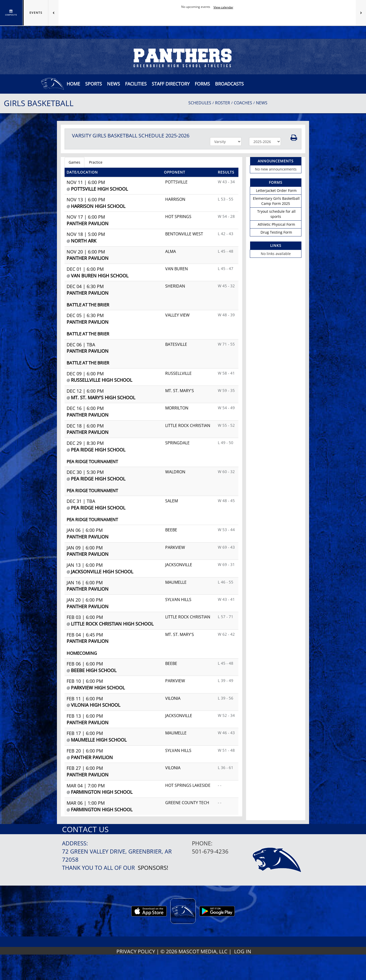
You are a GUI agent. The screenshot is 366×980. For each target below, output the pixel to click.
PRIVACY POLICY (136, 951)
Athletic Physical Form (276, 224)
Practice (96, 162)
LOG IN (243, 951)
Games (74, 162)
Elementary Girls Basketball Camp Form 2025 (276, 201)
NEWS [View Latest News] (262, 103)
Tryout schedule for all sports (276, 214)
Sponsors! (153, 868)
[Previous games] (53, 13)
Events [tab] (36, 13)
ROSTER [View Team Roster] (223, 103)
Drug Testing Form (276, 232)
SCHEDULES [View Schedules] (200, 103)
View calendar (223, 7)
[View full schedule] (11, 13)
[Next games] (361, 13)
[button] (113, 84)
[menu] (73, 84)
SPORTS (94, 84)
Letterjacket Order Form (276, 190)
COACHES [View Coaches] (243, 103)
